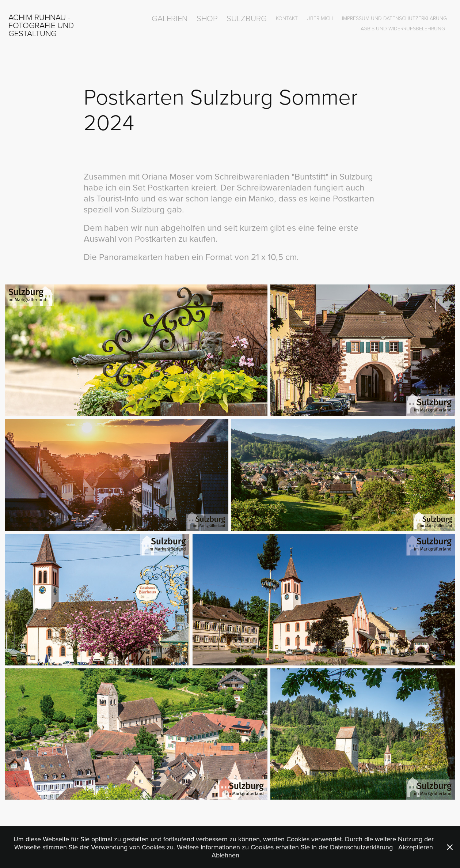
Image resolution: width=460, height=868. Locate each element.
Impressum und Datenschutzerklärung (394, 18)
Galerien (170, 18)
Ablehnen (225, 855)
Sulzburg (247, 18)
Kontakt (287, 18)
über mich (320, 18)
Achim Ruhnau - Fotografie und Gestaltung (42, 25)
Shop (207, 18)
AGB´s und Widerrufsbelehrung (403, 28)
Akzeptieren (416, 847)
